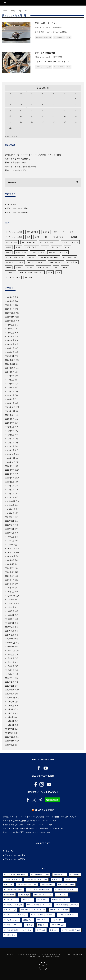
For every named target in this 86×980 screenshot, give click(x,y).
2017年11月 (10, 694)
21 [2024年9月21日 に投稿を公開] (65, 116)
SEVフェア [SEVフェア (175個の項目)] (56, 247)
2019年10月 (10, 603)
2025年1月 (9, 356)
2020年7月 (10, 568)
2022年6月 (10, 478)
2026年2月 (10, 305)
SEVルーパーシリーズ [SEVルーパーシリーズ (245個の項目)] (70, 242)
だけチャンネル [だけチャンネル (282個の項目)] (12, 242)
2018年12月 (10, 643)
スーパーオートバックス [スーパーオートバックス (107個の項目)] (15, 262)
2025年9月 (10, 325)
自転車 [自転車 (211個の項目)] (9, 247)
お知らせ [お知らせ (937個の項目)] (46, 232)
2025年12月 (10, 313)
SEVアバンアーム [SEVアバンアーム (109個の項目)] (70, 257)
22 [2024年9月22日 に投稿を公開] (76, 116)
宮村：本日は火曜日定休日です (18, 159)
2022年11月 (10, 458)
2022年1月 (9, 497)
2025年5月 (9, 340)
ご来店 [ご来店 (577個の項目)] (37, 237)
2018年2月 (10, 682)
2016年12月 (10, 737)
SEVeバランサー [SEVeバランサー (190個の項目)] (32, 247)
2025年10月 (10, 321)
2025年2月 (10, 352)
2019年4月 (9, 627)
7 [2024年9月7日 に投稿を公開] (65, 104)
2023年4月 (10, 438)
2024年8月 (10, 376)
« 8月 (7, 136)
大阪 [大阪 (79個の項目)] (56, 267)
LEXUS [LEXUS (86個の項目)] (19, 267)
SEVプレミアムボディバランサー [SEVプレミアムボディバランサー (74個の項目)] (31, 272)
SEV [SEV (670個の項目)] (56, 232)
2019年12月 (10, 596)
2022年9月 (10, 466)
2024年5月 (10, 387)
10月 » (14, 136)
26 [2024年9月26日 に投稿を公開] (43, 122)
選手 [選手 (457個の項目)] (46, 237)
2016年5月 (9, 745)
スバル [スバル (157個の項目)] (68, 247)
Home (10, 954)
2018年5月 (9, 670)
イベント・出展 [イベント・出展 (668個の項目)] (68, 232)
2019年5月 (9, 623)
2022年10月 (10, 462)
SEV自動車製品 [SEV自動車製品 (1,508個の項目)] (33, 232)
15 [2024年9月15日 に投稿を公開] (76, 110)
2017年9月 (9, 702)
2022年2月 (10, 494)
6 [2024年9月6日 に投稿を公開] (54, 104)
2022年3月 (10, 490)
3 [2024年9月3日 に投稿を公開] (21, 104)
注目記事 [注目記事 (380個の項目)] (74, 237)
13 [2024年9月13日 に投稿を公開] (54, 110)
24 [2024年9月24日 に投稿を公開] (21, 122)
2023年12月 (10, 407)
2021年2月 (9, 541)
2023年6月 (10, 431)
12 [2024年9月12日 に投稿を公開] (43, 110)
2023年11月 (10, 411)
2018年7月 (9, 662)
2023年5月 (10, 435)
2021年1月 (9, 545)
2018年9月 (10, 654)
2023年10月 (10, 415)
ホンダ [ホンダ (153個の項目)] (9, 252)
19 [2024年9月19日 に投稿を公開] (43, 116)
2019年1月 (9, 639)
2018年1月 (9, 686)
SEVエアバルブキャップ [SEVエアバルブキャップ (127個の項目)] (15, 257)
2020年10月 (10, 556)
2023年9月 (10, 419)
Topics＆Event (11, 205)
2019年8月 (10, 611)
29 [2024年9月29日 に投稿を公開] (76, 122)
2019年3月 (9, 631)
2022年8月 (10, 470)
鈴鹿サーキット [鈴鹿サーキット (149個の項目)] (21, 252)
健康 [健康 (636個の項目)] (29, 237)
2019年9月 (9, 607)
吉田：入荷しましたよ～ (46, 23)
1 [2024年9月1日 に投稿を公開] (76, 99)
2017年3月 (9, 725)
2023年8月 (10, 423)
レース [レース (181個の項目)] (45, 247)
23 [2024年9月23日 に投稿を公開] (10, 122)
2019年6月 (10, 619)
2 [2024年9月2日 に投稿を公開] (10, 104)
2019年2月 (9, 635)
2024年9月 (10, 372)
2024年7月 (10, 380)
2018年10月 (10, 650)
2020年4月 (10, 580)
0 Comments (59, 37)
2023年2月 (10, 446)
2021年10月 (10, 509)
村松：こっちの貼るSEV (15, 170)
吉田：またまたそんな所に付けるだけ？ (22, 166)
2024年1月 (9, 403)
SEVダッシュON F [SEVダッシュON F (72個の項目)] (13, 277)
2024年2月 (10, 399)
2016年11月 (10, 741)
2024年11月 (10, 364)
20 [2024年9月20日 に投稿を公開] (54, 116)
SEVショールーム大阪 (42, 57)
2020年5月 (10, 576)
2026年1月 (10, 309)
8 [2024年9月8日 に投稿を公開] (76, 104)
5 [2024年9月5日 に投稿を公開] (43, 104)
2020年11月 (10, 552)
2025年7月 (9, 333)
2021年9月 (9, 513)
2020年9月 (10, 560)
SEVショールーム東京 (42, 27)
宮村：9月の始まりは (45, 53)
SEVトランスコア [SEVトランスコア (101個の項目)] (56, 262)
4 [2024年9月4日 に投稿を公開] (32, 104)
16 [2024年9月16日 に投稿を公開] (10, 116)
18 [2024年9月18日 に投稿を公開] (32, 116)
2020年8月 (10, 564)
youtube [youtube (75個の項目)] (11, 272)
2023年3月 (10, 443)
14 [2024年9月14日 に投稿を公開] (65, 110)
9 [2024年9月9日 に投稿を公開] (10, 110)
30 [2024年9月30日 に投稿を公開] (10, 128)
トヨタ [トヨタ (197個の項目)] (18, 247)
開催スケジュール (53, 957)
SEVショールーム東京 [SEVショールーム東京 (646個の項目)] (14, 237)
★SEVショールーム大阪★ (43, 67)
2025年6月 (10, 336)
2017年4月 (9, 721)
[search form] (43, 183)
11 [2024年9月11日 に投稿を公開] (32, 110)
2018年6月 (10, 666)
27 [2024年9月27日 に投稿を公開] (54, 122)
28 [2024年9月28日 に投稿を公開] (65, 122)
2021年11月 (10, 505)
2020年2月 (10, 588)
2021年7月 (9, 521)
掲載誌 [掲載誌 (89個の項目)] (9, 267)
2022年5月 (10, 482)
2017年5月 (9, 717)
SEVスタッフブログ (44, 810)
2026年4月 (10, 297)
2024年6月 (10, 384)
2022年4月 (10, 486)
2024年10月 (10, 368)
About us (35, 957)
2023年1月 (9, 450)
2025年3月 (10, 348)
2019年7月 (9, 615)
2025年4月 (10, 344)
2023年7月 (10, 427)
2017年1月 (9, 733)
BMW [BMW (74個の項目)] (50, 272)
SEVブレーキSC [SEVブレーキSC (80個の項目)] (44, 267)
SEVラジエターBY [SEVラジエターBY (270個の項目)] (29, 242)
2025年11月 (10, 317)
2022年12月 (10, 454)
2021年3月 (9, 537)
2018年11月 (10, 647)
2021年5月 (9, 529)
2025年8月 (10, 329)
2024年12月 (10, 360)
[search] (77, 183)
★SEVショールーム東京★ (43, 37)
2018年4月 (10, 674)
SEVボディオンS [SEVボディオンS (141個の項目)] (38, 252)
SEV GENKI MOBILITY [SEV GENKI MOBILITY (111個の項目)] (49, 257)
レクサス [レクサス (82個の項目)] (30, 267)
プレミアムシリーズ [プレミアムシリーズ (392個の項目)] (59, 237)
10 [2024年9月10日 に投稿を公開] (21, 110)
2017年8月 (9, 706)
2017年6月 (9, 713)
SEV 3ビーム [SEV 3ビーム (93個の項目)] (72, 262)
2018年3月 (10, 678)
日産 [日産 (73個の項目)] (59, 272)
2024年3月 (10, 395)
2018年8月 (10, 658)
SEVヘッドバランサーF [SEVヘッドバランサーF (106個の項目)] (36, 262)
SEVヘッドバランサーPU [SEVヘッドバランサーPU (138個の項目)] (58, 252)
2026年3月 (10, 301)
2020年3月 (10, 584)
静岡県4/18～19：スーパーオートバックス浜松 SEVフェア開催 (33, 155)
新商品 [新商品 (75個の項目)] (65, 267)
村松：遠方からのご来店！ (16, 162)
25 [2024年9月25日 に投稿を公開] (32, 122)
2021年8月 (10, 517)
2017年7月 (9, 709)
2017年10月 (10, 698)
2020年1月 (10, 592)
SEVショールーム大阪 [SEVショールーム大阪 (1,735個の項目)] (14, 232)
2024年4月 (10, 391)
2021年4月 (9, 533)
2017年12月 (10, 690)
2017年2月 (9, 729)
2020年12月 (10, 548)
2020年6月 (10, 572)
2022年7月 (10, 474)
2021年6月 (10, 525)
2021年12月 (10, 501)
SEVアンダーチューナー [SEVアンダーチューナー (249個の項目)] (49, 242)
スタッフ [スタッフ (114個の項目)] (32, 257)
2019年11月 (10, 599)
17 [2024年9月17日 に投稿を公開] (21, 116)
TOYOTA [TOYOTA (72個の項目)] (29, 277)
